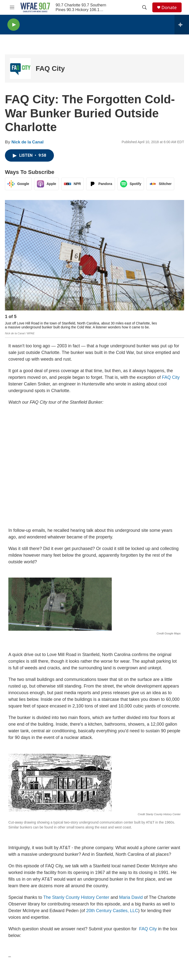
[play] (14, 25)
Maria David (131, 897)
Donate (169, 8)
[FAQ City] (20, 69)
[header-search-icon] (144, 7)
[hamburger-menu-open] (12, 7)
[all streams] (182, 25)
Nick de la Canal (27, 142)
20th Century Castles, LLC (112, 911)
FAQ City (50, 69)
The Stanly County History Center (76, 897)
